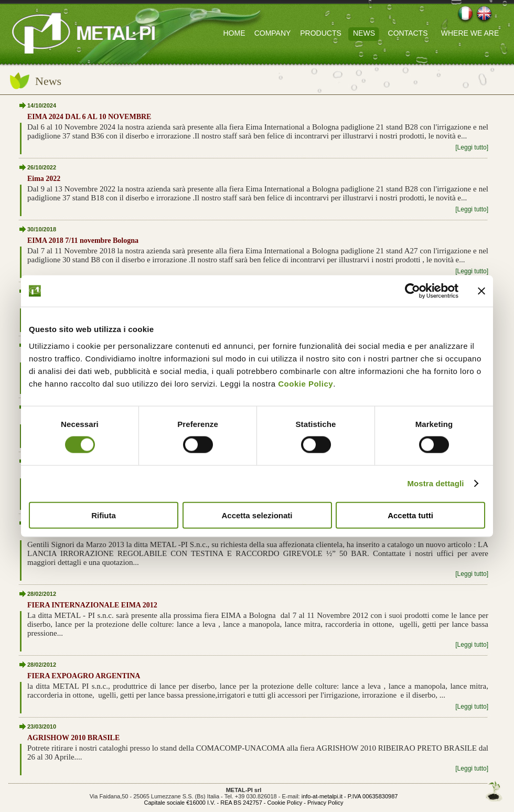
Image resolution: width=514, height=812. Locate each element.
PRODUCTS (321, 33)
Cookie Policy (306, 383)
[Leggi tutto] (472, 147)
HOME (234, 33)
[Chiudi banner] (481, 291)
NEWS (364, 33)
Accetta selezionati (257, 515)
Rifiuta (104, 515)
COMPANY (273, 33)
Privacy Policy (325, 803)
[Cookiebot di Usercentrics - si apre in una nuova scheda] (413, 291)
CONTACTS (408, 33)
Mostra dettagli (435, 483)
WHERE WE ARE (470, 33)
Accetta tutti (410, 515)
